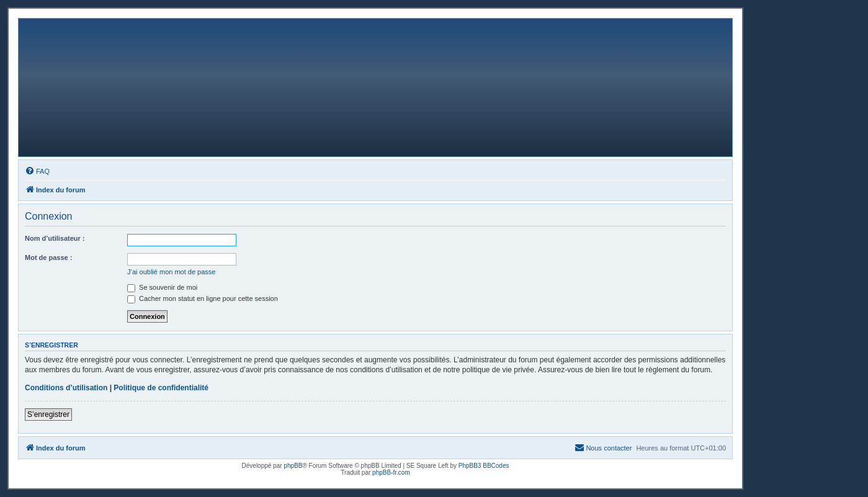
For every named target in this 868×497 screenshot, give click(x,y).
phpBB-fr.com (391, 472)
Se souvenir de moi (162, 287)
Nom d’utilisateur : (55, 238)
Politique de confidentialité (161, 388)
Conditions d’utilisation (66, 388)
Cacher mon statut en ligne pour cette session (203, 298)
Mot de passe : (48, 257)
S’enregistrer (48, 414)
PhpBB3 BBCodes (484, 466)
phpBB (293, 466)
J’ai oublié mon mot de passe (171, 272)
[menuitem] (37, 171)
